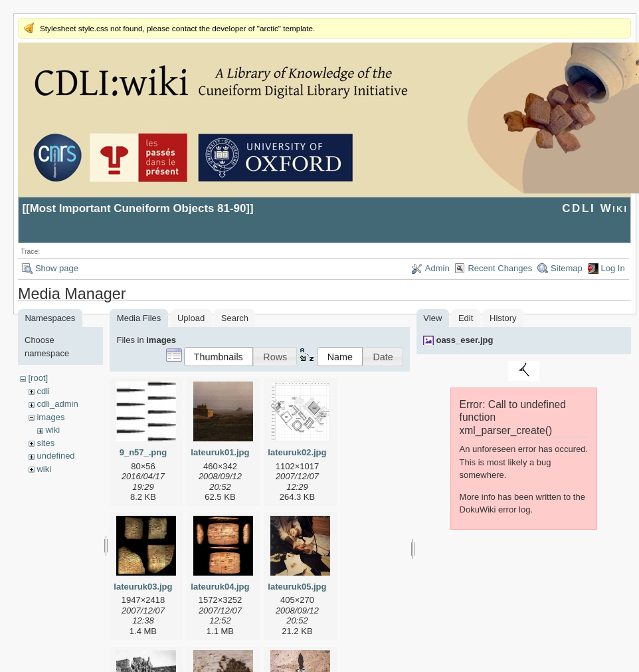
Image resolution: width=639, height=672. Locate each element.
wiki (52, 430)
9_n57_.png (143, 452)
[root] (38, 378)
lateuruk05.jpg (297, 587)
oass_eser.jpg (464, 340)
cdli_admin (57, 404)
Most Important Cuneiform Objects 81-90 (138, 208)
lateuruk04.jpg (220, 587)
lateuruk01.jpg (220, 452)
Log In (613, 268)
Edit (466, 318)
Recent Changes (500, 268)
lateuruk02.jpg (297, 452)
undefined (55, 456)
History (503, 318)
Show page (57, 268)
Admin (437, 268)
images (50, 417)
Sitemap (567, 268)
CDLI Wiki (595, 208)
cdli (43, 391)
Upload (191, 318)
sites (46, 443)
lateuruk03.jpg (143, 587)
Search (235, 318)
